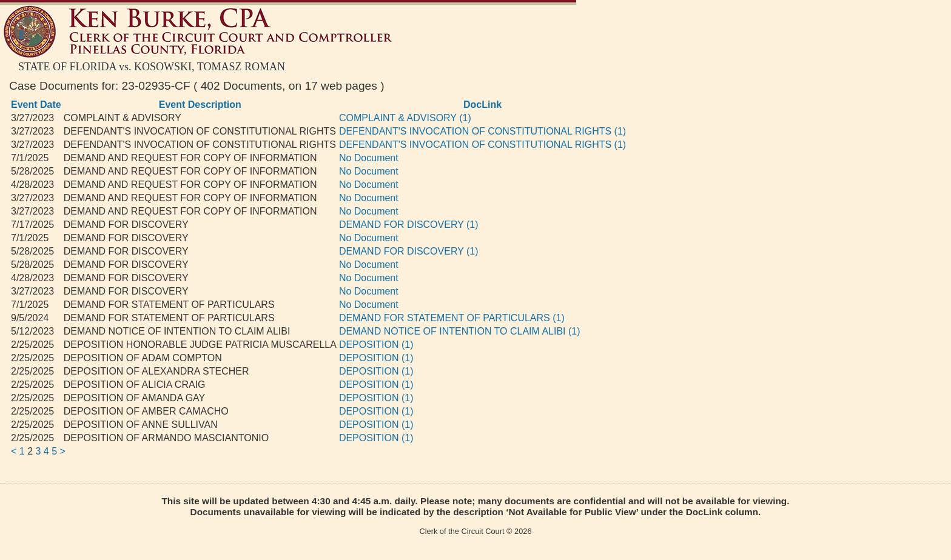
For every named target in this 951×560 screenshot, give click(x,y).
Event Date (36, 105)
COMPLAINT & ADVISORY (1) (405, 118)
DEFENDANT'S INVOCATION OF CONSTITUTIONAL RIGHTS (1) (482, 131)
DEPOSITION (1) (376, 345)
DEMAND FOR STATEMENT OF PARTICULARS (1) (452, 318)
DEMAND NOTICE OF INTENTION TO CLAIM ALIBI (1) (460, 331)
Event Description (200, 105)
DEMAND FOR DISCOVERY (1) (409, 225)
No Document (369, 158)
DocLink (482, 105)
